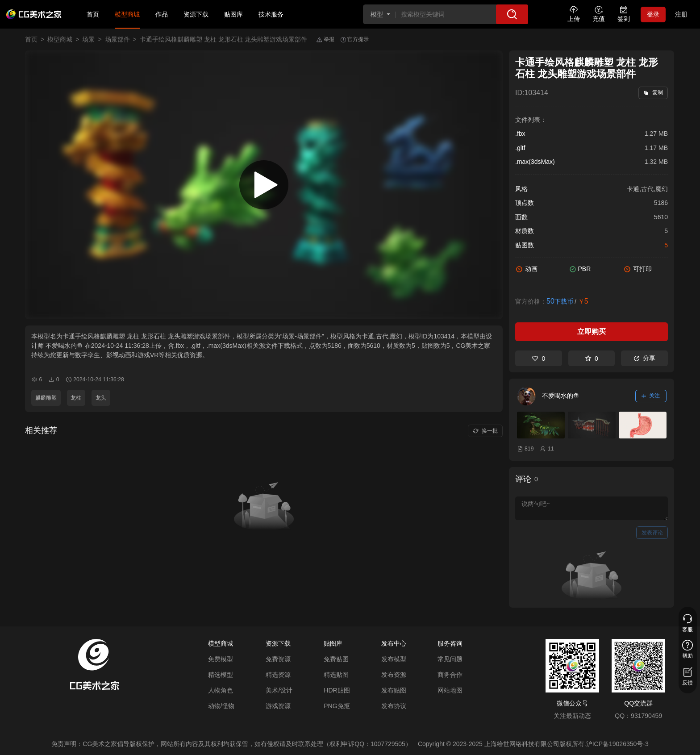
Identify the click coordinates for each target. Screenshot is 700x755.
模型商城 (127, 14)
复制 (653, 92)
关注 (651, 396)
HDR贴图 (337, 690)
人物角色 (221, 690)
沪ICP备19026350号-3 (617, 744)
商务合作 (450, 675)
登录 (653, 14)
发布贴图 (394, 690)
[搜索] (512, 14)
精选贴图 (336, 675)
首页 (93, 14)
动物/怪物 (221, 706)
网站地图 (450, 690)
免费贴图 (336, 659)
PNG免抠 (337, 706)
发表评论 (652, 533)
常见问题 (450, 659)
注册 (681, 14)
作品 (162, 14)
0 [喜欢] (538, 359)
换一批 (485, 431)
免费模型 (221, 659)
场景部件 (117, 39)
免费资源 (278, 659)
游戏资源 (278, 706)
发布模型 (394, 659)
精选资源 (278, 675)
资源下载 (196, 14)
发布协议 (394, 706)
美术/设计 (279, 690)
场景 (88, 39)
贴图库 (233, 14)
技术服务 (271, 14)
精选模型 (221, 675)
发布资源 (394, 675)
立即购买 (592, 332)
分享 (644, 358)
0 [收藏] (592, 359)
